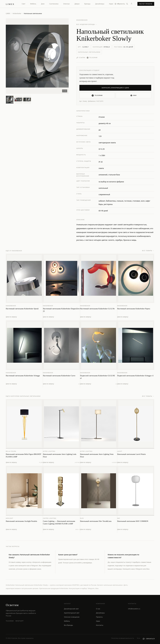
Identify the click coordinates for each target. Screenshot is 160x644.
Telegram (92, 57)
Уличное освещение (72, 617)
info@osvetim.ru (134, 609)
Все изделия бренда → (87, 24)
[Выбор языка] (118, 4)
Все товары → (148, 253)
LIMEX (8, 13)
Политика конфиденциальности (123, 638)
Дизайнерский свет (71, 609)
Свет (24, 4)
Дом (43, 4)
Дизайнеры (100, 4)
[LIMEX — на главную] (10, 4)
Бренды (87, 4)
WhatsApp (20, 621)
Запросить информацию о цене (115, 88)
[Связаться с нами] (149, 639)
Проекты (122, 4)
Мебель (33, 4)
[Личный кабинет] (131, 4)
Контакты (100, 625)
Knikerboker (17, 14)
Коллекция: (101, 47)
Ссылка (81, 57)
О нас (98, 609)
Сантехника (54, 4)
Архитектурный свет (72, 613)
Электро (66, 4)
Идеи (111, 4)
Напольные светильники (89, 52)
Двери (77, 4)
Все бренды (69, 625)
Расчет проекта (146, 4)
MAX (133, 95)
